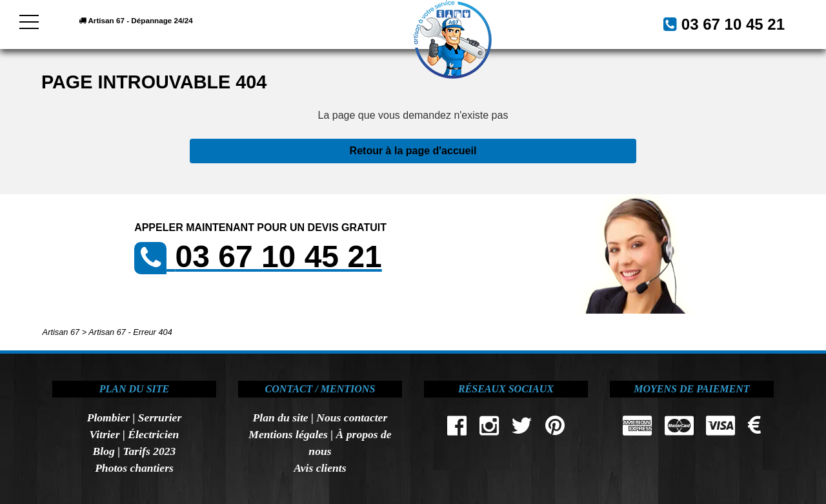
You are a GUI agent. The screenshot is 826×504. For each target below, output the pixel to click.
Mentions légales (288, 434)
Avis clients (320, 468)
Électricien (153, 434)
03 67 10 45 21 (718, 23)
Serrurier (160, 418)
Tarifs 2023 (149, 451)
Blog (104, 451)
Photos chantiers (134, 468)
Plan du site (281, 418)
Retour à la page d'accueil (413, 151)
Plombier (108, 418)
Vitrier (105, 434)
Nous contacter (352, 418)
